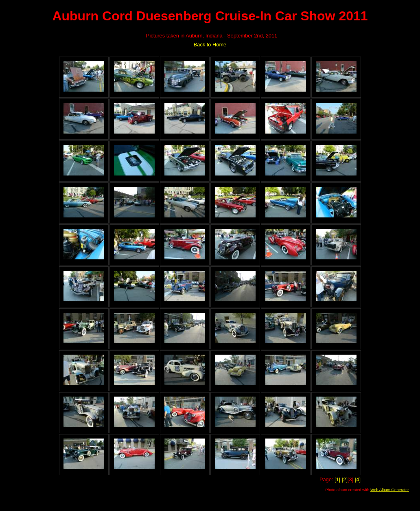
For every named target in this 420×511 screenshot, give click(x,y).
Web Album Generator (390, 490)
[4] (358, 479)
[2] (345, 479)
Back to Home (210, 45)
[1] (337, 479)
